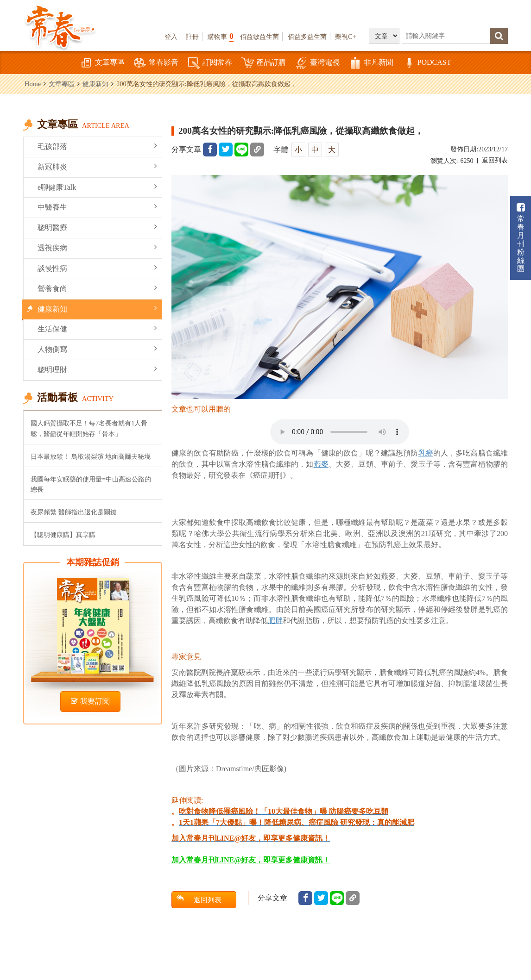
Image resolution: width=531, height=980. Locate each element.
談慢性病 (97, 268)
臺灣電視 (317, 63)
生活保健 (97, 328)
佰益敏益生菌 (259, 37)
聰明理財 (97, 369)
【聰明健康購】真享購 (63, 535)
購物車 (221, 36)
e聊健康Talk (97, 187)
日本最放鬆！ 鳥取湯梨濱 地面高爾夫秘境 (91, 456)
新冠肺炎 (97, 166)
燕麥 (321, 464)
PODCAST (427, 63)
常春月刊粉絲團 (521, 238)
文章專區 (102, 63)
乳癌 (426, 453)
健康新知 (95, 84)
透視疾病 (97, 247)
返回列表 (495, 160)
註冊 (192, 37)
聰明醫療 (97, 227)
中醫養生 (97, 207)
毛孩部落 (97, 146)
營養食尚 (97, 288)
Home (33, 84)
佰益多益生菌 (307, 37)
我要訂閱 (90, 701)
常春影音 (156, 63)
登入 (171, 37)
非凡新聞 (371, 63)
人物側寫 (97, 349)
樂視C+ (346, 37)
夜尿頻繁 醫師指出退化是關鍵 (74, 512)
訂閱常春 (210, 63)
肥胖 (275, 621)
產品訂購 (264, 63)
